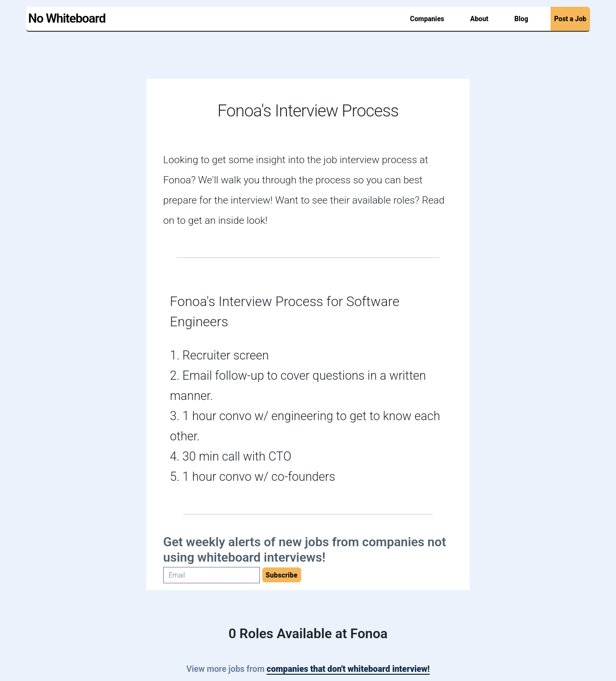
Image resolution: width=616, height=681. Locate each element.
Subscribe (282, 575)
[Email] (212, 575)
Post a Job (571, 19)
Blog (521, 19)
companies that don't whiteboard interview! (348, 669)
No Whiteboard (67, 18)
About (479, 19)
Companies (427, 19)
